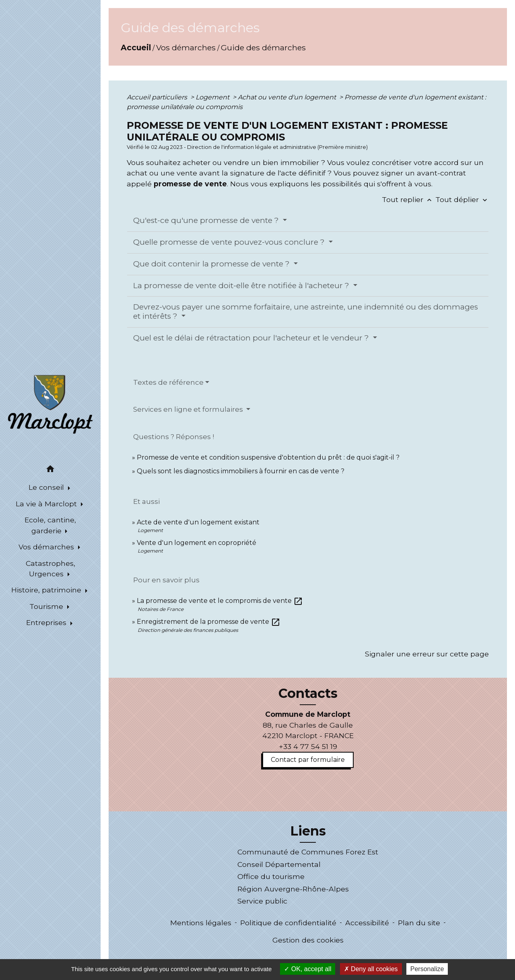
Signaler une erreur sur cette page (427, 654)
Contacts (308, 693)
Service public (262, 901)
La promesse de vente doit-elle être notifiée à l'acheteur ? (242, 286)
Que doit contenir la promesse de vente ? (212, 264)
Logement (213, 97)
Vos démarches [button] (47, 547)
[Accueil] (50, 404)
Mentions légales (201, 923)
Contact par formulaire (308, 760)
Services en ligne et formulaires (189, 409)
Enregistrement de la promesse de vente (209, 622)
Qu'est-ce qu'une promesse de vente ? (207, 220)
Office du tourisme (271, 876)
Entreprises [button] (47, 622)
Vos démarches (186, 47)
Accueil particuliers (158, 97)
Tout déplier (462, 199)
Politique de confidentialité (288, 923)
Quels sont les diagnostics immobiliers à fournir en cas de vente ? (241, 471)
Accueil (136, 47)
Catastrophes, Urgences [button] (50, 568)
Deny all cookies (371, 969)
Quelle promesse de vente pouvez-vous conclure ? (230, 242)
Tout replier (409, 199)
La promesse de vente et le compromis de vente (220, 601)
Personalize (427, 969)
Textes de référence (168, 382)
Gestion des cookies (308, 940)
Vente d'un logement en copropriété (197, 543)
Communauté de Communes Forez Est (308, 852)
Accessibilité (367, 923)
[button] (50, 470)
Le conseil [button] (47, 487)
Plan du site (419, 923)
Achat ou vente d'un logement (288, 97)
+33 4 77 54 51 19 (308, 746)
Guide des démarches (263, 47)
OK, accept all (308, 969)
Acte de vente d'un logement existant (198, 522)
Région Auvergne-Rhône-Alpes (293, 889)
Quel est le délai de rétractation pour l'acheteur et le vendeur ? (252, 338)
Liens (308, 831)
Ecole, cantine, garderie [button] (50, 525)
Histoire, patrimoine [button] (47, 590)
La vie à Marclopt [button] (47, 504)
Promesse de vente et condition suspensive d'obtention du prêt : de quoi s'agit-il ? (268, 457)
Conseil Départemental (279, 864)
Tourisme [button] (47, 606)
